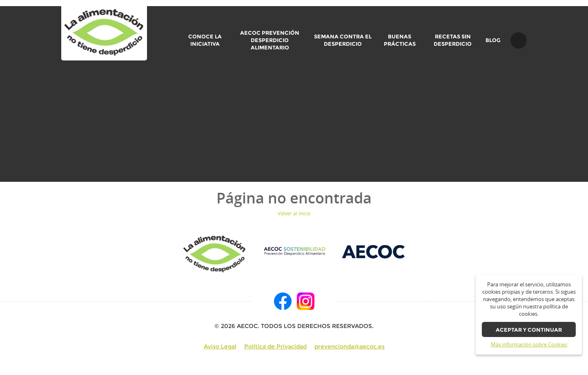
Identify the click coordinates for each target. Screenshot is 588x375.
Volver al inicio (294, 213)
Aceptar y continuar (529, 330)
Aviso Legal (220, 346)
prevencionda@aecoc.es (350, 346)
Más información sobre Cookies (529, 345)
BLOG (493, 40)
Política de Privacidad (275, 346)
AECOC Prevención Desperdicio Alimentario (270, 40)
